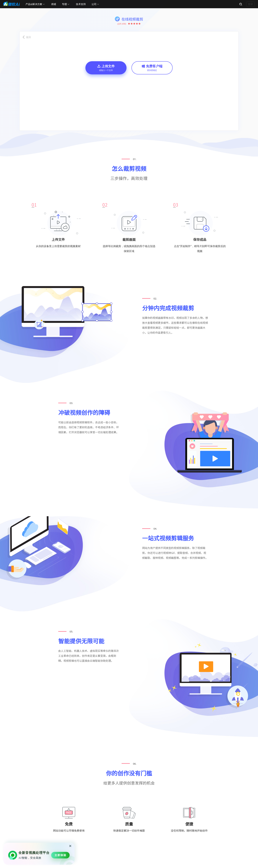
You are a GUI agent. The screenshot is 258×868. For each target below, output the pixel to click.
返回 (28, 37)
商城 (54, 4)
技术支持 (81, 4)
